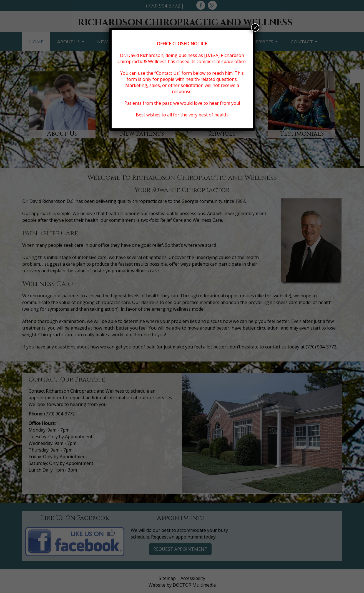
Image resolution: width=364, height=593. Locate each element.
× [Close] (255, 28)
